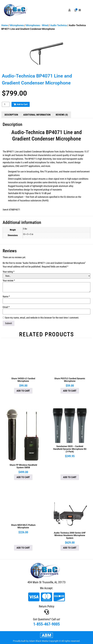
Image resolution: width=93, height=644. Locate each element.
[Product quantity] (6, 104)
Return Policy (47, 606)
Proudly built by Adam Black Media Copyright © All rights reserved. (47, 641)
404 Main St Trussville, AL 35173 (46, 582)
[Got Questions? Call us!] (46, 612)
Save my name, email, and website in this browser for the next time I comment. (42, 318)
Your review (9, 281)
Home (5, 25)
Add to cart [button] (23, 391)
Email (6, 307)
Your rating (9, 272)
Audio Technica (59, 25)
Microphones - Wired (37, 25)
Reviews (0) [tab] (62, 115)
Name (6, 297)
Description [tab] (11, 115)
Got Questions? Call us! (46, 619)
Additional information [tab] (37, 115)
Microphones (17, 25)
